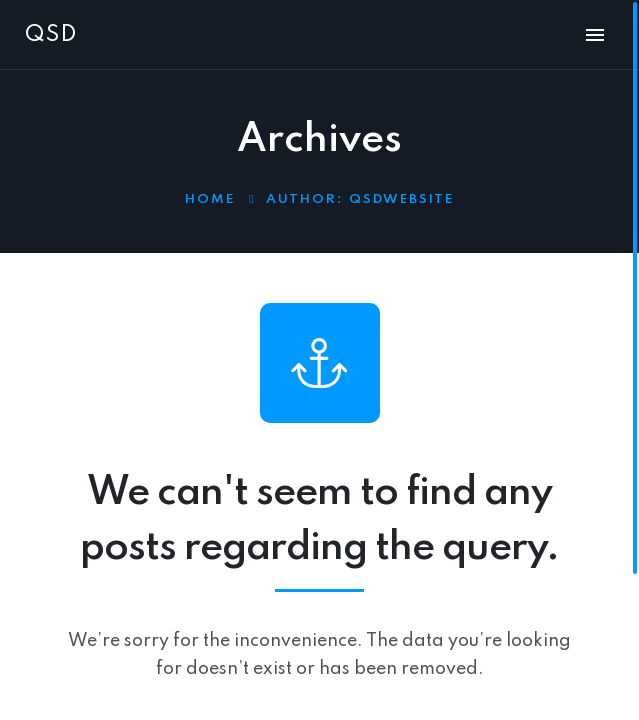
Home (210, 199)
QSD (51, 35)
